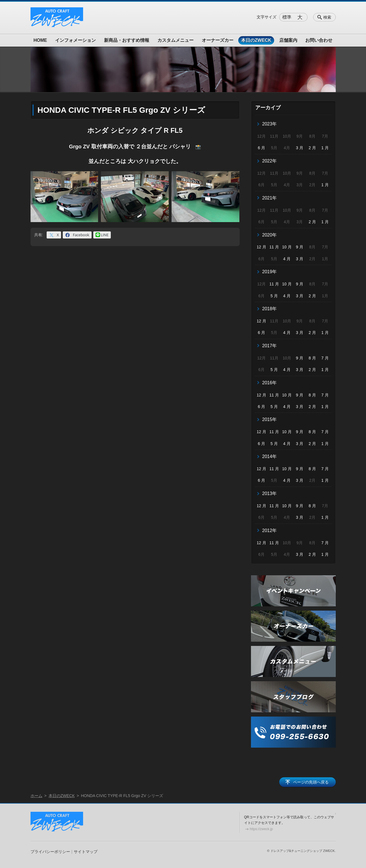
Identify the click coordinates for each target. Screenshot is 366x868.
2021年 (270, 198)
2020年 (270, 235)
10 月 (287, 247)
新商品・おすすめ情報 (127, 40)
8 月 (312, 358)
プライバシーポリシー (50, 852)
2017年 (270, 346)
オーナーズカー (218, 40)
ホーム (36, 796)
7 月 (325, 358)
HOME (40, 40)
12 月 (261, 247)
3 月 (300, 148)
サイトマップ (86, 852)
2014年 (270, 456)
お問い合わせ (319, 40)
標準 (287, 17)
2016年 (270, 383)
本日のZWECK (256, 40)
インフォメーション (75, 40)
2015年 (270, 419)
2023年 (270, 124)
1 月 (325, 148)
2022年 (270, 161)
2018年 (270, 309)
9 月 (300, 247)
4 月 (287, 259)
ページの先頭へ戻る (311, 782)
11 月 (274, 247)
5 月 (274, 296)
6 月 (261, 148)
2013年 (270, 493)
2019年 (270, 272)
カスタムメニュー (176, 40)
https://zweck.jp (261, 829)
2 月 (312, 148)
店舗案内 (288, 40)
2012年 (270, 530)
